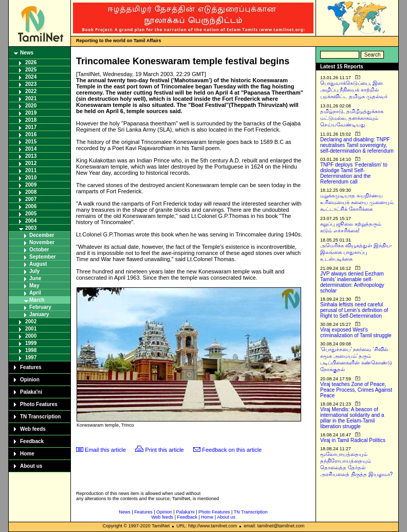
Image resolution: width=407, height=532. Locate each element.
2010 (31, 178)
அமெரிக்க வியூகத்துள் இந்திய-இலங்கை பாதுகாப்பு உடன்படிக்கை (356, 252)
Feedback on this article (232, 450)
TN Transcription (40, 417)
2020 (31, 106)
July (34, 271)
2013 (31, 156)
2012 (31, 163)
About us (31, 466)
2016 (31, 134)
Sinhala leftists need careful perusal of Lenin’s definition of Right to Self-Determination (354, 310)
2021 (31, 98)
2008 (31, 192)
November (42, 242)
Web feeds (33, 429)
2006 (31, 206)
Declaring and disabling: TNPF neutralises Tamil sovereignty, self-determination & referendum (357, 145)
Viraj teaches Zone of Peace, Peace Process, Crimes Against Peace (356, 390)
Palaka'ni (31, 392)
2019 (31, 113)
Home (27, 454)
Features (31, 367)
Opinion (30, 380)
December (42, 235)
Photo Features (39, 404)
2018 (31, 120)
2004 (31, 221)
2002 (31, 322)
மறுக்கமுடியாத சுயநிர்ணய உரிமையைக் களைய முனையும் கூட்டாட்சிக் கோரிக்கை (357, 202)
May (34, 286)
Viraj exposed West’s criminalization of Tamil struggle (356, 333)
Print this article (165, 450)
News (27, 53)
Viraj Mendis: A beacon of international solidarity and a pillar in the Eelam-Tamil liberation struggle (352, 418)
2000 (31, 336)
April (35, 293)
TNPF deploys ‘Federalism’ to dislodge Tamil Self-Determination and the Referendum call (354, 173)
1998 (31, 350)
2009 (31, 185)
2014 (31, 149)
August (38, 264)
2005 (31, 214)
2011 (31, 170)
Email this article (105, 450)
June (35, 278)
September (43, 257)
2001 (31, 329)
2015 (31, 142)
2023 (31, 84)
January (39, 314)
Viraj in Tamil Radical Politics (353, 440)
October (39, 250)
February (40, 307)
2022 (31, 91)
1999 (31, 343)
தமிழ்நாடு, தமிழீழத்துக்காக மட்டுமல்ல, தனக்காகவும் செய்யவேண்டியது (352, 118)
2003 (31, 228)
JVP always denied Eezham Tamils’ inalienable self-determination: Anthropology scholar (352, 282)
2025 (31, 70)
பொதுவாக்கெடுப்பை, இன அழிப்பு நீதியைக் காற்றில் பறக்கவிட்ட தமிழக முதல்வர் (354, 90)
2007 (31, 199)
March (37, 300)
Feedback (32, 441)
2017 (31, 127)
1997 (31, 357)
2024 (31, 77)
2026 (31, 62)
